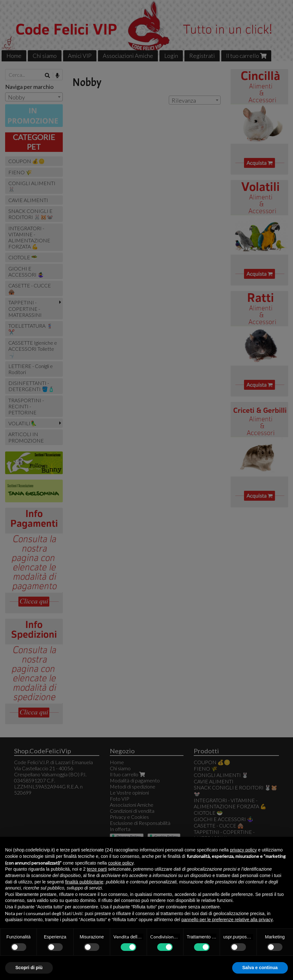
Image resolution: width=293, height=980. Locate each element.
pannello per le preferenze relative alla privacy (227, 920)
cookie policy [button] (121, 863)
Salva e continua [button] (260, 968)
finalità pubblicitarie (84, 882)
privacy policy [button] (243, 850)
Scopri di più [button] (29, 968)
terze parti (97, 869)
